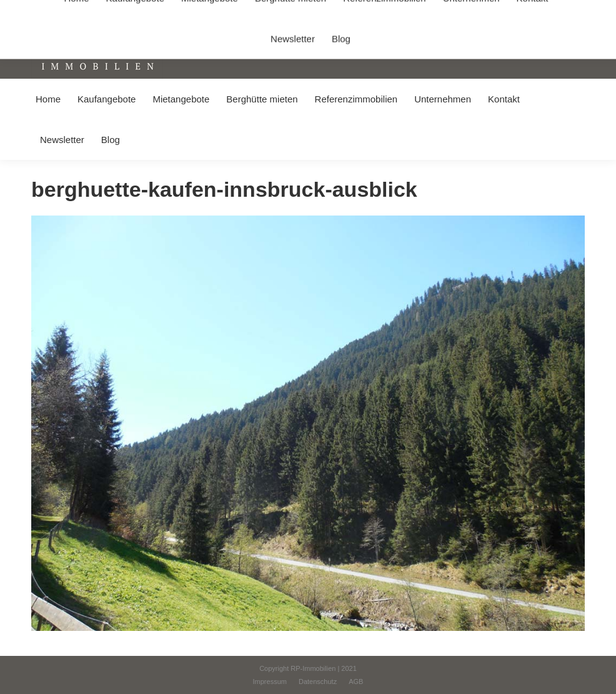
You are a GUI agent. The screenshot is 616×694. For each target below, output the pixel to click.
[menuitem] (48, 99)
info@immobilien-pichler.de (297, 12)
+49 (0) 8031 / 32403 (198, 12)
